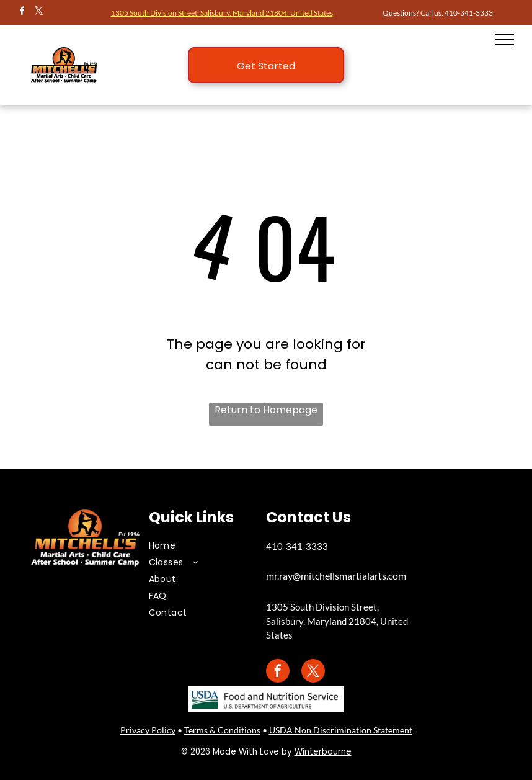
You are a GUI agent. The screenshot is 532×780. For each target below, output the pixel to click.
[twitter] (38, 13)
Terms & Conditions (222, 730)
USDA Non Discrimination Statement (341, 730)
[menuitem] (198, 546)
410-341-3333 (469, 13)
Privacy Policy (148, 730)
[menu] (505, 40)
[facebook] (22, 13)
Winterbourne (323, 752)
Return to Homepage (266, 410)
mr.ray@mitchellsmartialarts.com (336, 576)
